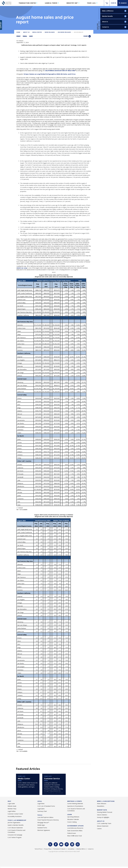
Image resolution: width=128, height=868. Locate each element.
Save (31, 36)
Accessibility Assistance (15, 816)
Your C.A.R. (91, 3)
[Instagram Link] (78, 844)
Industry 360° (72, 3)
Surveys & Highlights (103, 817)
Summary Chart (42, 811)
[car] (54, 784)
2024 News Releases (64, 32)
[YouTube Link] (61, 844)
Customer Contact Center (15, 814)
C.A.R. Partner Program (15, 837)
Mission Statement (103, 826)
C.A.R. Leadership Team (104, 823)
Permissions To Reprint (59, 849)
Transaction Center (27, 3)
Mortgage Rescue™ (43, 823)
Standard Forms (42, 828)
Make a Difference (114, 11)
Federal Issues (72, 833)
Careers (99, 829)
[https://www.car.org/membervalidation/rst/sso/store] (107, 3)
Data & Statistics (102, 815)
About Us (114, 22)
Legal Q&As (41, 809)
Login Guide (11, 804)
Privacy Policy (48, 849)
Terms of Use (38, 849)
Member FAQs (12, 809)
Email (25, 36)
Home (18, 32)
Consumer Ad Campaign (15, 835)
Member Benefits (114, 16)
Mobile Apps (41, 825)
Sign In (113, 3)
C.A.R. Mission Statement (15, 828)
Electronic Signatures (44, 830)
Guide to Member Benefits (16, 825)
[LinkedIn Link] (72, 844)
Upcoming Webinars (73, 817)
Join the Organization (14, 823)
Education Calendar (73, 819)
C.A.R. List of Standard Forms (46, 806)
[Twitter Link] (50, 844)
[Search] (123, 3)
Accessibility (71, 849)
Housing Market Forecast (105, 812)
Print (19, 36)
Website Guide (12, 806)
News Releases (50, 32)
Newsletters (101, 806)
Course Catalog (72, 822)
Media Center (37, 32)
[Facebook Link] (56, 844)
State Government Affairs (75, 831)
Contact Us (114, 27)
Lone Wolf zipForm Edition (45, 817)
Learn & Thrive (51, 3)
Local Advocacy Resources (75, 828)
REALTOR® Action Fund (74, 836)
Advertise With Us (81, 849)
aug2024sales (78, 32)
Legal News (41, 804)
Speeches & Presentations (75, 806)
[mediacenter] (28, 784)
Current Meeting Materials (75, 804)
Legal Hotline (12, 811)
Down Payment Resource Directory (48, 820)
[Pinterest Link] (67, 844)
